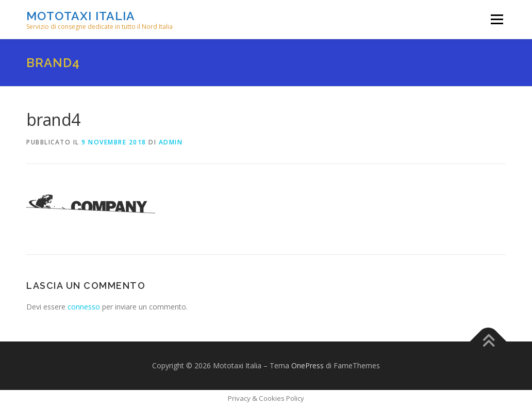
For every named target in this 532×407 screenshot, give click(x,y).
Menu (497, 19)
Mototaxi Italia (81, 16)
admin (171, 142)
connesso (84, 307)
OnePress (307, 365)
